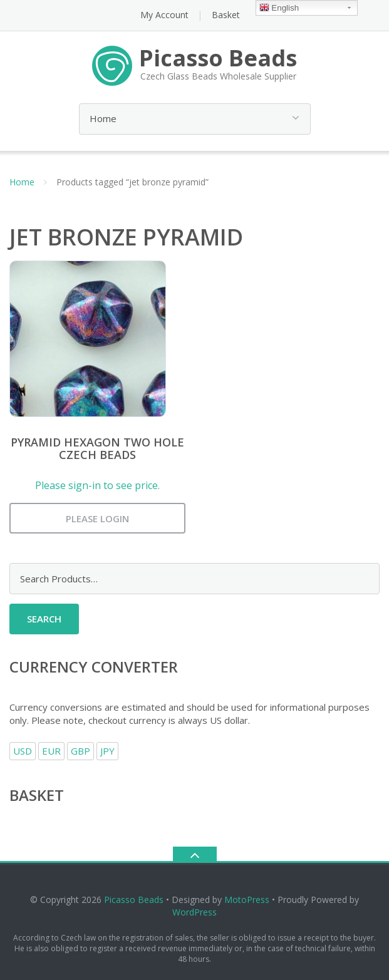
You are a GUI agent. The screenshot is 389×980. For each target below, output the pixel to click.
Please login (97, 518)
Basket (226, 15)
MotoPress (247, 900)
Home (22, 182)
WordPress (194, 912)
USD (23, 751)
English (279, 8)
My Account (164, 15)
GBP (80, 751)
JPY (107, 751)
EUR (51, 751)
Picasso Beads (134, 900)
